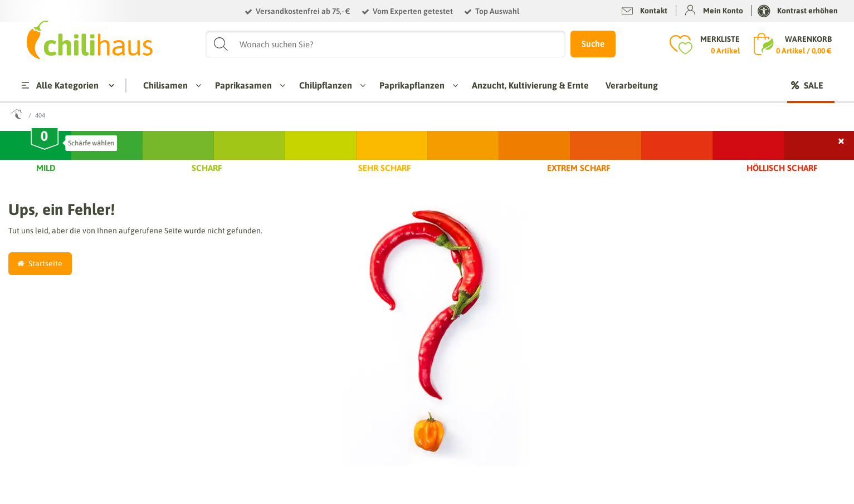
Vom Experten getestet (413, 11)
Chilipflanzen (330, 85)
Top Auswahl (497, 11)
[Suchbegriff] (386, 44)
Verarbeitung (632, 85)
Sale (814, 85)
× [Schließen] (842, 140)
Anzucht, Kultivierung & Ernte (530, 85)
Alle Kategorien (59, 85)
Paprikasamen (247, 85)
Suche (593, 44)
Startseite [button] (40, 263)
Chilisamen (169, 85)
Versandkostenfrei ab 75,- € (303, 11)
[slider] (45, 141)
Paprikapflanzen (416, 85)
